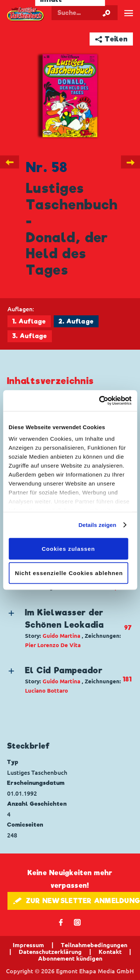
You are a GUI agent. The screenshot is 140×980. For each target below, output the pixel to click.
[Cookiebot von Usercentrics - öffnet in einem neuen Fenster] (100, 401)
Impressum (28, 945)
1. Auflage (29, 322)
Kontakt (110, 952)
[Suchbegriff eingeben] (85, 13)
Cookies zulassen (69, 548)
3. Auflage (30, 336)
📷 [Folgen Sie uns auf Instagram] (77, 922)
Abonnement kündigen (70, 958)
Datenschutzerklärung (50, 952)
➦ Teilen (111, 39)
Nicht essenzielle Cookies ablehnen (69, 573)
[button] (65, 628)
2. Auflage (76, 322)
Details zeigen (97, 525)
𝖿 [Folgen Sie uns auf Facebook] (61, 922)
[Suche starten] (106, 13)
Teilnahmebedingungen (94, 945)
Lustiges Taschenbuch (26, 14)
